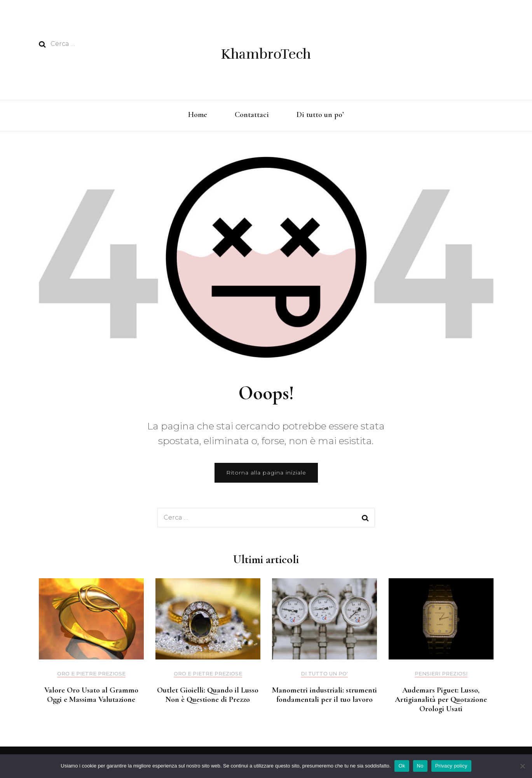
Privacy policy (451, 766)
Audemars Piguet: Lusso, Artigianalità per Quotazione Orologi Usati (441, 700)
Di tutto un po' (324, 674)
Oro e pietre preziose (91, 674)
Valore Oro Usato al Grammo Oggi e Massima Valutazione (91, 695)
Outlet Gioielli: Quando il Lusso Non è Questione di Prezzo (208, 695)
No (420, 766)
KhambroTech (266, 54)
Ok (402, 766)
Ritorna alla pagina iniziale (266, 473)
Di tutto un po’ (320, 115)
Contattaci (252, 115)
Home (198, 115)
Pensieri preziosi (441, 674)
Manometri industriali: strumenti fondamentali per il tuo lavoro (324, 695)
